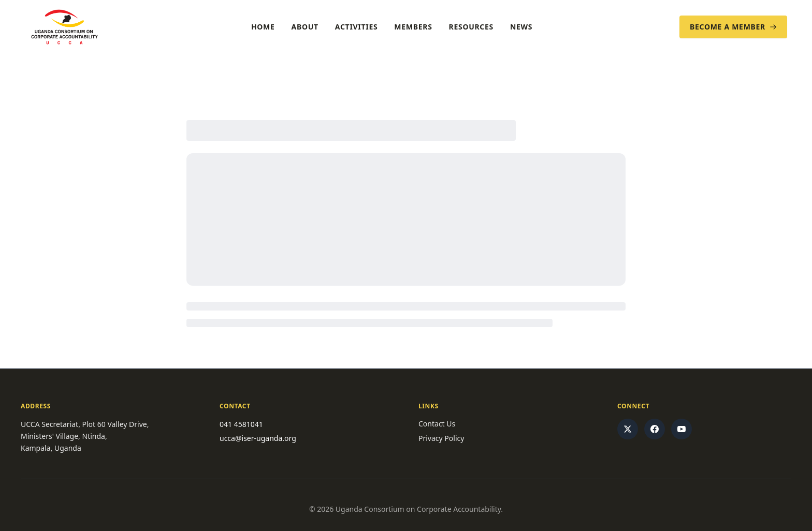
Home (263, 27)
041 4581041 (241, 424)
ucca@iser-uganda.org (258, 438)
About (305, 27)
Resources (471, 27)
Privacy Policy (441, 438)
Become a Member (733, 27)
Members (413, 27)
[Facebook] (655, 429)
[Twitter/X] (628, 429)
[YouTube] (682, 429)
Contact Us (437, 424)
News (521, 27)
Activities (357, 27)
